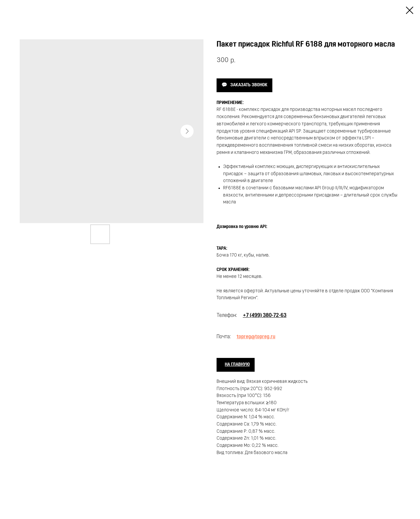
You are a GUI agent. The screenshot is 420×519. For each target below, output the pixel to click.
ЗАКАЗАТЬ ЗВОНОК (249, 85)
